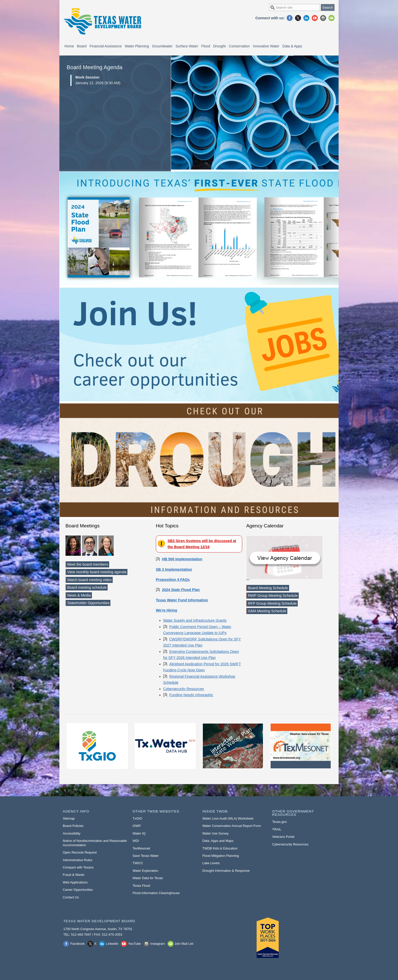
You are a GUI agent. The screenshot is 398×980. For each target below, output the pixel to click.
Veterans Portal (283, 837)
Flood (206, 46)
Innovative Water (266, 46)
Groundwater (162, 46)
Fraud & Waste (73, 875)
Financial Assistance (106, 46)
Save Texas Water (146, 856)
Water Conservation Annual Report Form (232, 826)
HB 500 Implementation (182, 559)
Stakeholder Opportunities (88, 603)
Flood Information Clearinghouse (156, 893)
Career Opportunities (78, 890)
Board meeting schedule (87, 587)
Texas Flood (141, 886)
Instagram (323, 18)
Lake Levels (211, 863)
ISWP (137, 826)
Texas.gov (279, 822)
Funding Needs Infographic (191, 695)
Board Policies (73, 826)
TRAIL (277, 829)
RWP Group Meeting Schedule (273, 596)
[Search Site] (294, 7)
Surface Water (187, 46)
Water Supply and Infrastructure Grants (195, 620)
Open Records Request (80, 852)
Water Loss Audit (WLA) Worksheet (228, 818)
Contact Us (71, 897)
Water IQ (139, 833)
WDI (136, 841)
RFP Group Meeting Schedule (272, 603)
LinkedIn (306, 18)
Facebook (290, 18)
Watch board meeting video (89, 580)
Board (82, 46)
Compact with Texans (78, 867)
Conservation (239, 46)
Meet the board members (88, 564)
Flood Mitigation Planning (221, 856)
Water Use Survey (215, 833)
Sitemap (69, 818)
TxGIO (137, 818)
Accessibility (72, 833)
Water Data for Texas (148, 878)
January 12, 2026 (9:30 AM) (118, 80)
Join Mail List (331, 18)
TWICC (138, 863)
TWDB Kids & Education (220, 848)
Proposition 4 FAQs (173, 580)
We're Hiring (167, 610)
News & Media (79, 595)
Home (69, 46)
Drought (220, 46)
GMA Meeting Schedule (267, 611)
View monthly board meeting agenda (97, 572)
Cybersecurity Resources (184, 689)
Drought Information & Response (226, 871)
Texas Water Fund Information (182, 600)
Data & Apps (292, 46)
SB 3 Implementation (174, 569)
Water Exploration (145, 871)
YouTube (315, 18)
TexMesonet (141, 848)
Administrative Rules (78, 860)
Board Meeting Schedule (268, 588)
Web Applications (75, 882)
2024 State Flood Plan (181, 590)
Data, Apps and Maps (218, 841)
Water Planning (137, 46)
